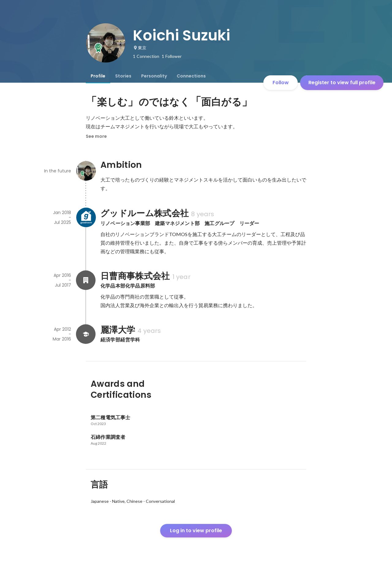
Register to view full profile (342, 83)
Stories (123, 76)
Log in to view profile (196, 531)
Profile (98, 76)
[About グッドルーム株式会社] (86, 217)
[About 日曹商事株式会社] (86, 280)
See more (96, 136)
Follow (281, 83)
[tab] (98, 76)
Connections (191, 76)
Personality (154, 76)
